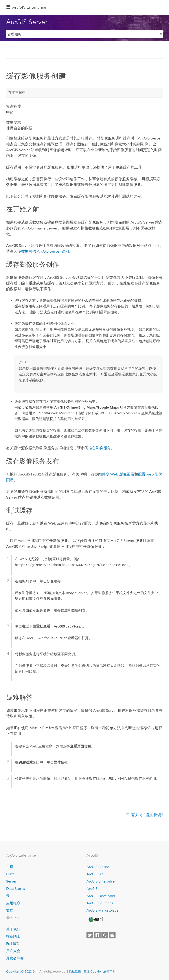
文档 (10, 910)
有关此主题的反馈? (147, 815)
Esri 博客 (13, 944)
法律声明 (109, 971)
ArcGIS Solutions (100, 903)
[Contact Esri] (112, 935)
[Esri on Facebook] (97, 935)
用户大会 (13, 951)
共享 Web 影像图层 (118, 474)
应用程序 (13, 903)
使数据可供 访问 (43, 251)
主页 (10, 867)
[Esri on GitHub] (105, 935)
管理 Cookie (92, 971)
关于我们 (13, 929)
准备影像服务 (100, 448)
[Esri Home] (96, 919)
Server (11, 881)
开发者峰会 (15, 958)
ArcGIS (92, 889)
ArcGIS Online (98, 867)
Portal (11, 874)
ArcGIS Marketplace (102, 910)
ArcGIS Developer (101, 896)
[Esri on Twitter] (90, 935)
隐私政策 (75, 971)
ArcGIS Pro (95, 874)
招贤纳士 (13, 936)
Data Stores (16, 889)
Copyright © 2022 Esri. (22, 971)
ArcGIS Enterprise (29, 7)
